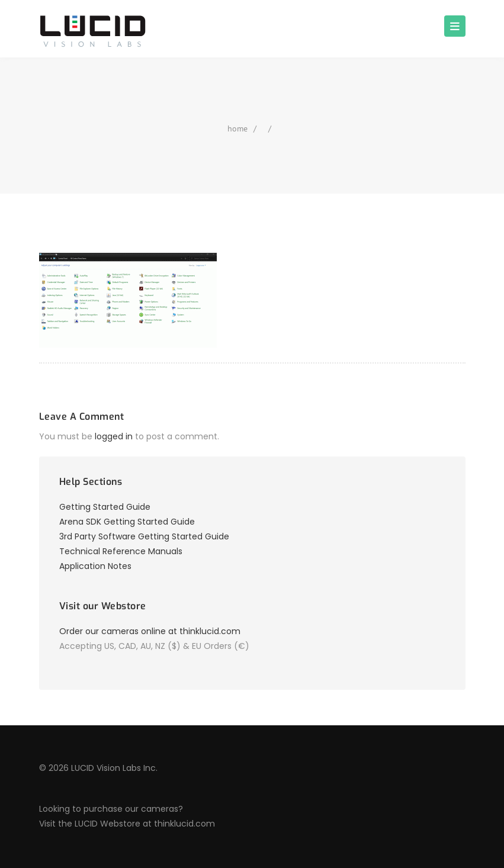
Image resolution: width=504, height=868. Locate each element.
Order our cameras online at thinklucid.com (150, 631)
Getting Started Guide (105, 507)
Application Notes (95, 566)
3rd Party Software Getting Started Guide (144, 536)
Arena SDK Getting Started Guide (127, 522)
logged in (114, 436)
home (237, 128)
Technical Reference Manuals (121, 551)
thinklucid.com (184, 824)
